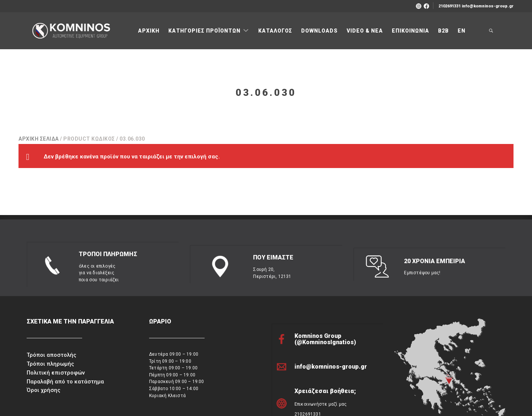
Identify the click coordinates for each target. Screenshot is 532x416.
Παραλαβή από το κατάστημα (65, 348)
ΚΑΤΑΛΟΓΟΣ (275, 31)
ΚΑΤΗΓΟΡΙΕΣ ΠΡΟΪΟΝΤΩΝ (205, 31)
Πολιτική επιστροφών (56, 339)
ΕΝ (462, 31)
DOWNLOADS (319, 31)
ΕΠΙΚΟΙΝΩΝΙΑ (410, 31)
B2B (443, 31)
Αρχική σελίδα (39, 139)
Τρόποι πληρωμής (50, 330)
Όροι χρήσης (43, 356)
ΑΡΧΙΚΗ (149, 31)
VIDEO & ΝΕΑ (365, 31)
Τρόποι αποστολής (51, 321)
